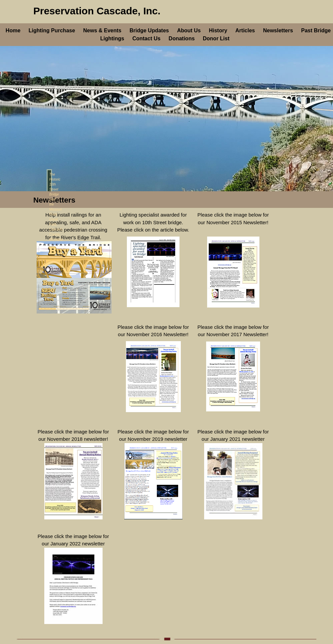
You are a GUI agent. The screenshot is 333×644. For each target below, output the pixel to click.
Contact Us (146, 38)
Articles (245, 30)
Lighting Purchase (52, 30)
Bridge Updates (149, 30)
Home (13, 30)
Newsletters (278, 30)
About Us (189, 30)
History (218, 30)
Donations (181, 38)
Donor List (216, 38)
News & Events (102, 30)
